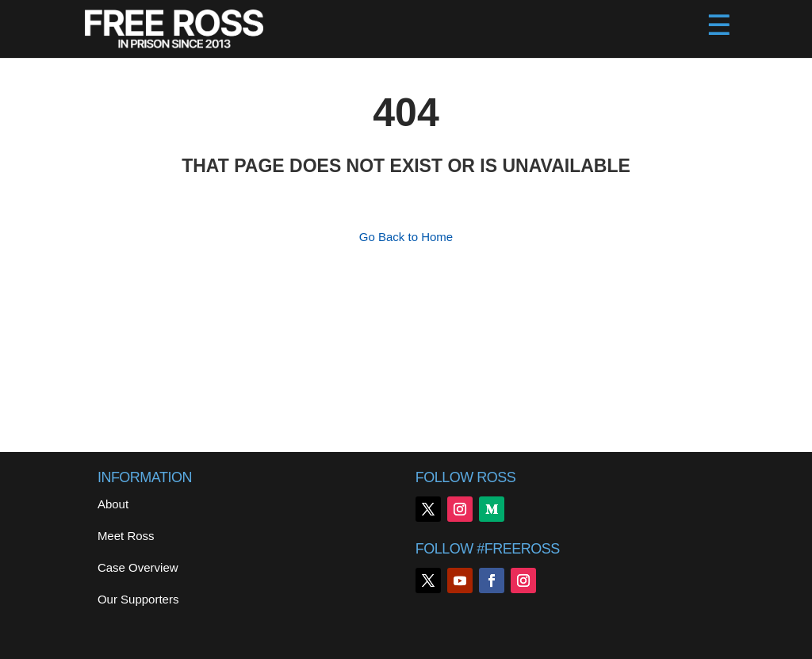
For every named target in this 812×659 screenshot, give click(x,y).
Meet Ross (126, 536)
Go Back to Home (406, 237)
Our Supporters (138, 599)
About (113, 504)
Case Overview (138, 567)
